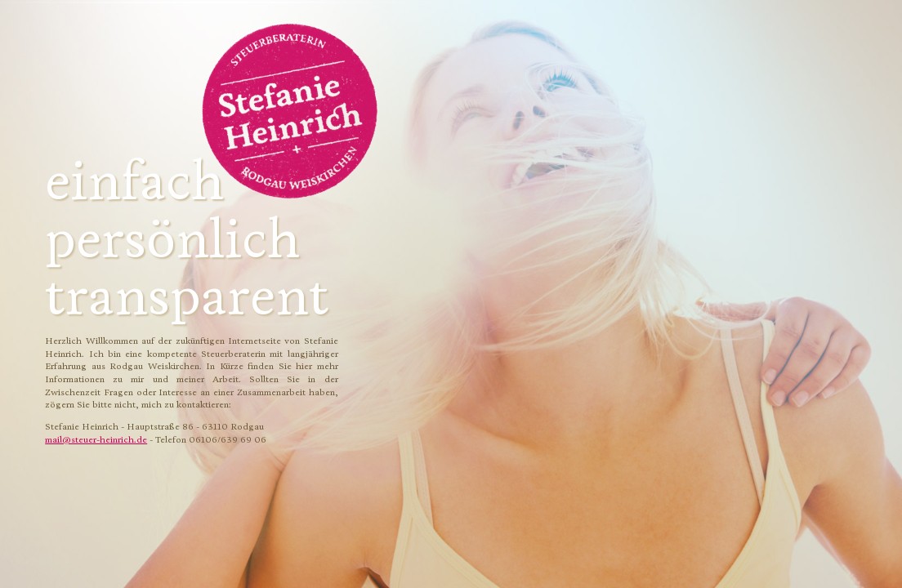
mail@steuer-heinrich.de (96, 439)
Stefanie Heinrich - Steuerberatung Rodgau (290, 112)
